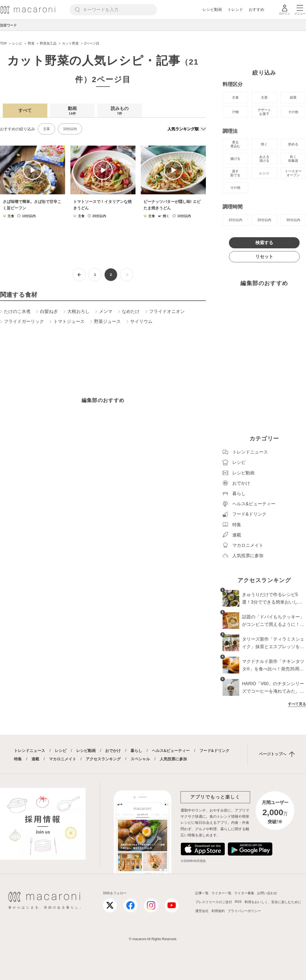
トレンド (235, 9)
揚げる (235, 159)
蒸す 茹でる (235, 173)
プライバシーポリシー (244, 911)
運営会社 (202, 911)
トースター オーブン (293, 173)
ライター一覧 (221, 893)
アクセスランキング (103, 759)
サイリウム (139, 322)
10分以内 (70, 129)
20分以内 (264, 220)
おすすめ (256, 9)
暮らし (136, 751)
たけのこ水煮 (15, 312)
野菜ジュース (105, 322)
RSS (238, 902)
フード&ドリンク (214, 751)
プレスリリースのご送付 (214, 902)
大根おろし (76, 312)
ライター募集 (244, 893)
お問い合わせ (267, 893)
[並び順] (187, 129)
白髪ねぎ (47, 312)
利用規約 (218, 911)
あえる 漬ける (264, 159)
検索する (264, 243)
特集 (18, 759)
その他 (293, 112)
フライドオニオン (165, 312)
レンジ (264, 173)
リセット (264, 257)
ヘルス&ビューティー (171, 751)
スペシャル (140, 759)
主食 (235, 97)
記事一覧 (202, 893)
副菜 (293, 97)
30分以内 (293, 220)
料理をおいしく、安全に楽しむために (273, 902)
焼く (264, 144)
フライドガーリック (22, 322)
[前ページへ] (79, 275)
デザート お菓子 (264, 112)
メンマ (104, 312)
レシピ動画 (212, 9)
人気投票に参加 (173, 759)
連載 (35, 759)
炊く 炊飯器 (293, 159)
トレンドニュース (29, 751)
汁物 (235, 112)
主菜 (46, 129)
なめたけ (129, 312)
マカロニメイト (63, 759)
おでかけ (113, 751)
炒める (293, 144)
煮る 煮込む (235, 144)
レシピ (61, 751)
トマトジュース (67, 322)
